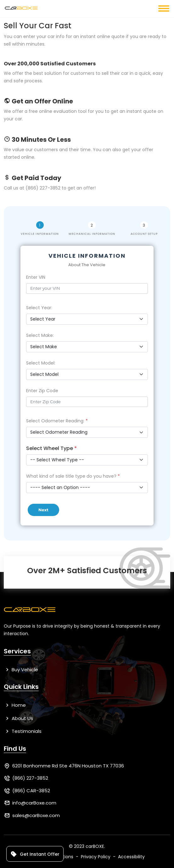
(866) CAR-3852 (31, 791)
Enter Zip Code (42, 391)
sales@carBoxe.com (36, 815)
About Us (18, 718)
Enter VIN (36, 277)
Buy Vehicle (21, 670)
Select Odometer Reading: (57, 421)
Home (15, 705)
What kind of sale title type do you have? (73, 476)
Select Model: (41, 363)
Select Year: (39, 308)
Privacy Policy (96, 857)
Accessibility (131, 857)
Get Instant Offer (35, 854)
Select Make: (40, 335)
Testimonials (23, 731)
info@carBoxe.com (34, 803)
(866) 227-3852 (30, 778)
